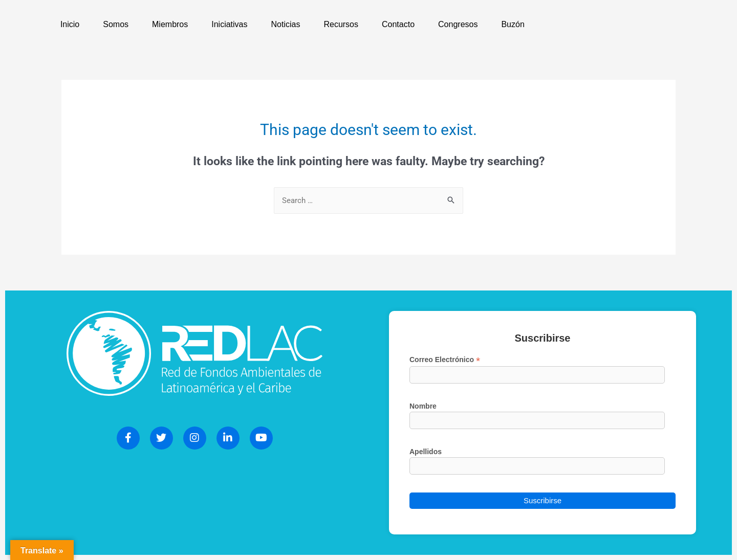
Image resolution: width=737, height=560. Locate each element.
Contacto (398, 24)
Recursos (341, 24)
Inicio (70, 24)
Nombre (423, 406)
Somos (116, 24)
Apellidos (426, 452)
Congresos (458, 24)
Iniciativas (229, 24)
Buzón (513, 24)
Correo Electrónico (445, 360)
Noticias (286, 24)
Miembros (170, 24)
